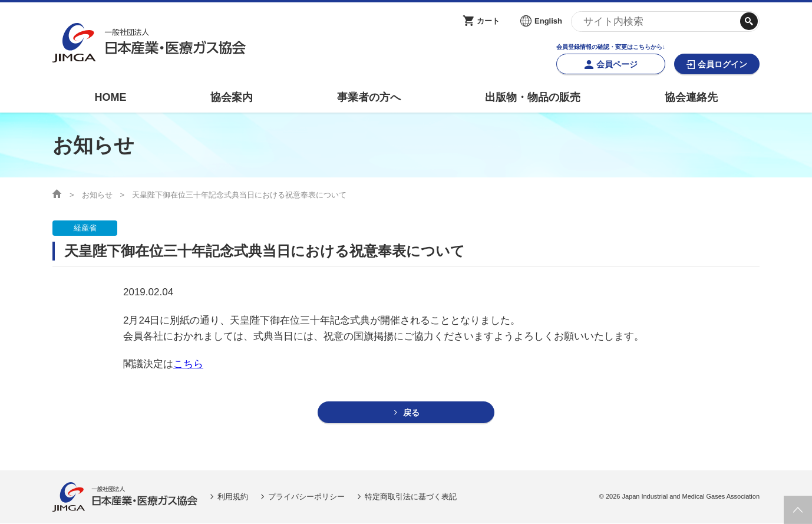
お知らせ (97, 195)
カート (488, 21)
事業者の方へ (369, 97)
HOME (110, 97)
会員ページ (617, 64)
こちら (188, 364)
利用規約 (233, 497)
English (548, 21)
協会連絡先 (691, 97)
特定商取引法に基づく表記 (411, 497)
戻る (411, 413)
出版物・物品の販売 (533, 97)
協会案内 (232, 97)
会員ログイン (722, 64)
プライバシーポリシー (306, 497)
